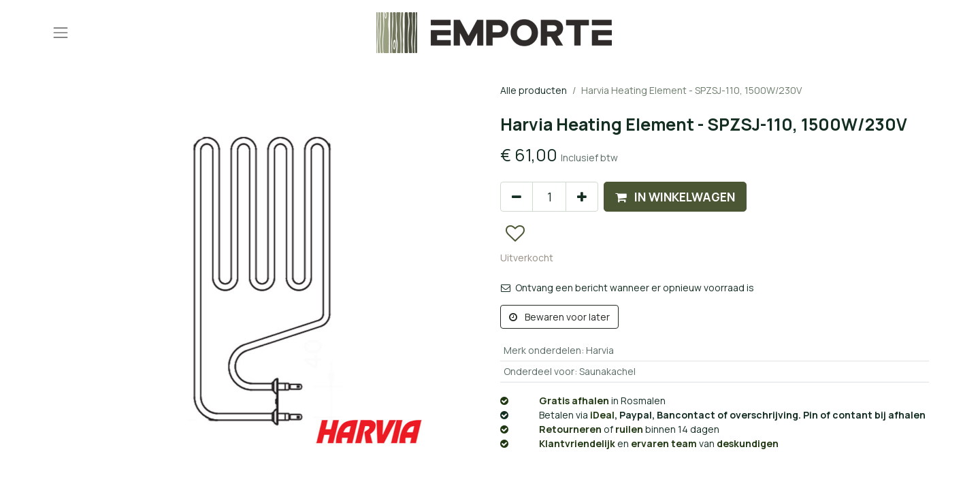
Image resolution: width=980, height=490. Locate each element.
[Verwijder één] (517, 197)
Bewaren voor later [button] (559, 317)
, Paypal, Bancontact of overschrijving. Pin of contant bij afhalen (713, 415)
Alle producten (534, 90)
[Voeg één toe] (582, 197)
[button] (675, 197)
